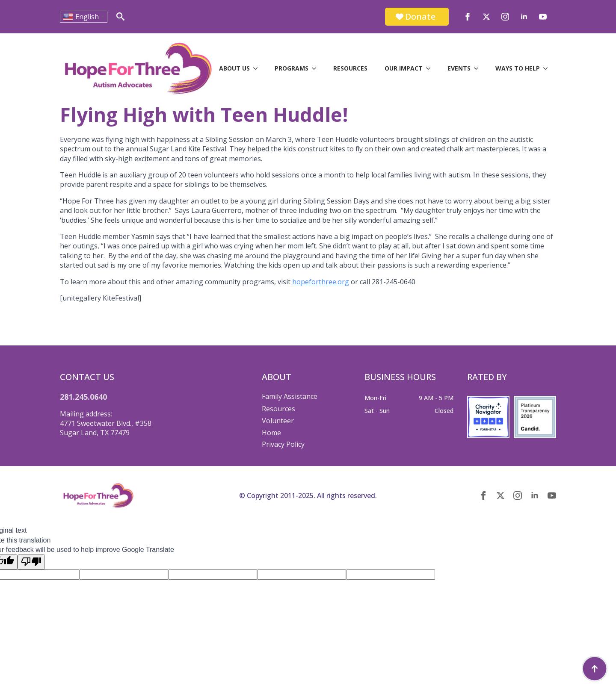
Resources (350, 68)
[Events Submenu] (479, 68)
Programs (292, 68)
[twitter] (486, 17)
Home (271, 433)
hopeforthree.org (321, 282)
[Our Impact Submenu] (431, 68)
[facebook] (468, 17)
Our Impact (404, 68)
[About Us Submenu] (258, 68)
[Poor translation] (31, 562)
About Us (234, 68)
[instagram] (505, 17)
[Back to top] (595, 669)
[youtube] (543, 17)
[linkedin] (524, 17)
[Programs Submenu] (317, 68)
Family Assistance (290, 396)
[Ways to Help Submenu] (548, 68)
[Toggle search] (120, 16)
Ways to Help (518, 68)
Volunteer (278, 421)
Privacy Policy (283, 444)
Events (459, 68)
